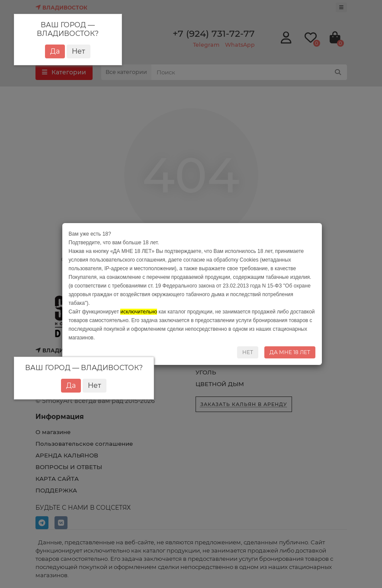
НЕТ (248, 352)
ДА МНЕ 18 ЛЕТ (290, 352)
